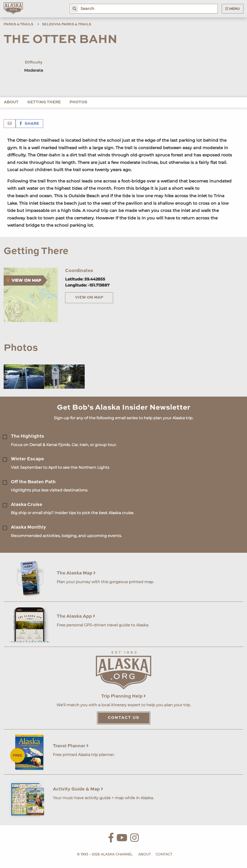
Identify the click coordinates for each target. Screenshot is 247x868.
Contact (164, 854)
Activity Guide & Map (78, 789)
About (11, 102)
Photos (78, 102)
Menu (233, 9)
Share (29, 124)
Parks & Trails (18, 24)
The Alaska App (76, 616)
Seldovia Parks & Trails (67, 24)
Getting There (44, 102)
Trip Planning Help (123, 696)
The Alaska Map (76, 573)
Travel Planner (71, 746)
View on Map (89, 298)
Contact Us (124, 718)
